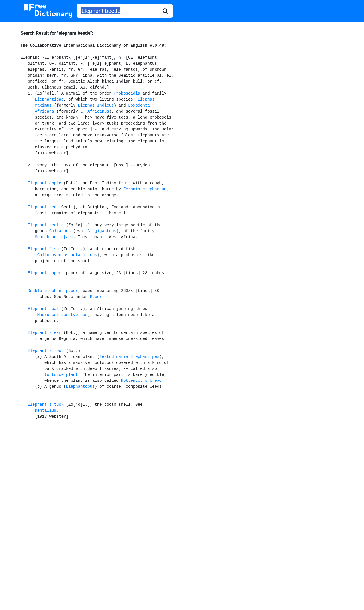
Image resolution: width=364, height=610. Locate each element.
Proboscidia (127, 93)
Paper (96, 297)
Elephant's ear (44, 333)
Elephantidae (49, 99)
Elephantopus (80, 387)
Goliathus (60, 231)
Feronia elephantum (145, 189)
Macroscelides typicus (62, 315)
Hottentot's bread (141, 381)
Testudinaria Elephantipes (129, 357)
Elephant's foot (46, 351)
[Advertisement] (182, 471)
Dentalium (46, 411)
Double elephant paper (53, 291)
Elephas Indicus (96, 105)
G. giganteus (102, 231)
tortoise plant (61, 375)
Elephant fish (43, 249)
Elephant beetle (46, 225)
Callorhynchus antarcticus (67, 255)
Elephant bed (42, 207)
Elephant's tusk (46, 405)
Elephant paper (44, 273)
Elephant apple (44, 183)
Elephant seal (43, 309)
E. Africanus (95, 111)
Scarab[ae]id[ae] (54, 237)
